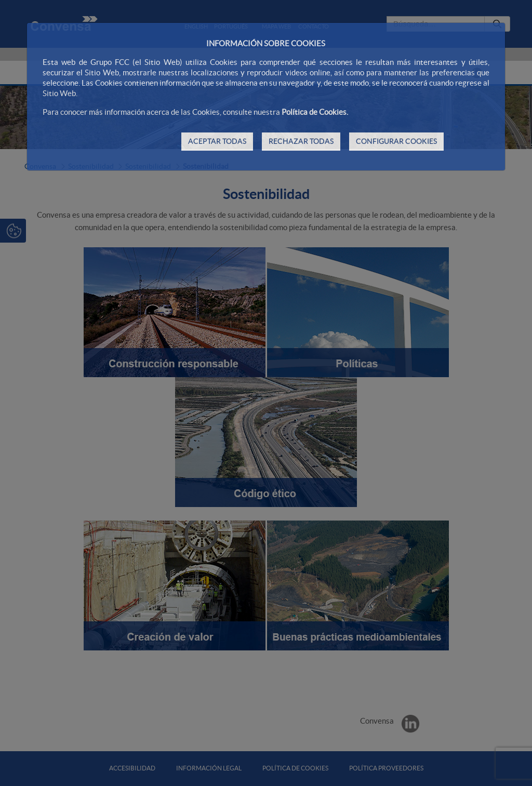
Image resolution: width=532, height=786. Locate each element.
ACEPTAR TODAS (217, 141)
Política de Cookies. (315, 112)
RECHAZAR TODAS (301, 141)
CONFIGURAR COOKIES (396, 141)
